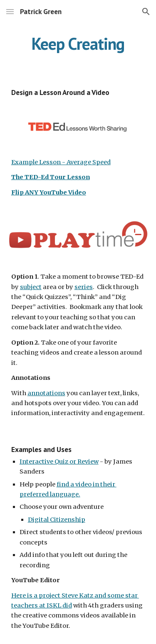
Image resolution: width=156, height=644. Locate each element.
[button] (10, 11)
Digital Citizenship (57, 520)
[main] (78, 44)
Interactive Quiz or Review (59, 462)
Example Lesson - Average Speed (61, 162)
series (84, 287)
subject (31, 287)
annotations (46, 393)
